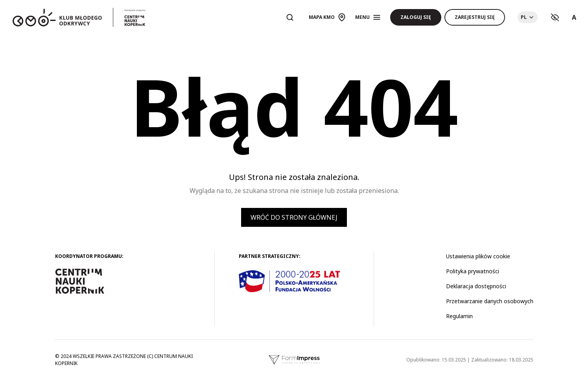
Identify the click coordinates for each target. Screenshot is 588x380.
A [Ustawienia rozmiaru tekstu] (574, 17)
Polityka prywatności (473, 271)
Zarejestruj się (475, 17)
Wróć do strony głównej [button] (294, 217)
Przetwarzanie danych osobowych (490, 301)
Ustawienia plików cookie (478, 256)
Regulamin (459, 316)
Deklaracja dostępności (476, 286)
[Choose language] (528, 17)
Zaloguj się (416, 17)
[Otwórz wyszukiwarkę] (290, 17)
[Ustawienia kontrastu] (555, 17)
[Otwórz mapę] (327, 17)
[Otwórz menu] (368, 17)
